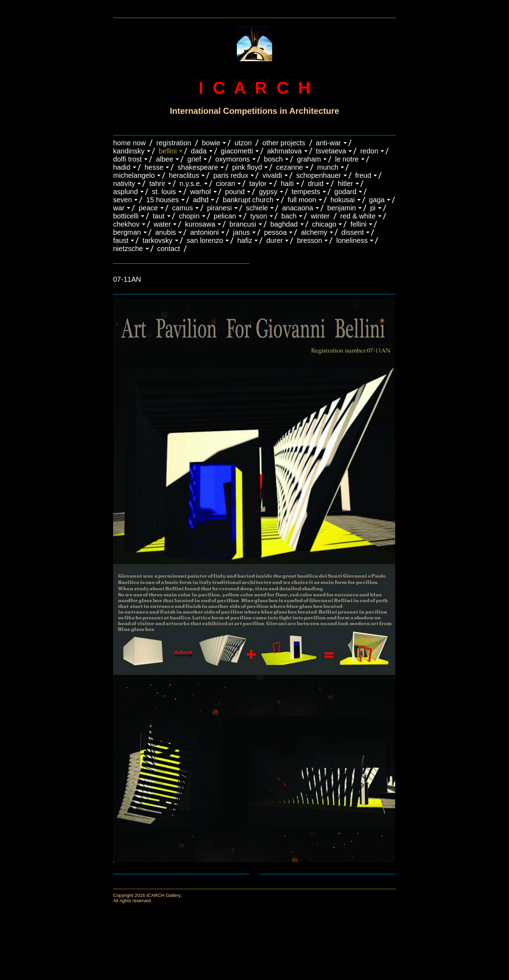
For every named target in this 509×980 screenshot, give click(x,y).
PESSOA (276, 232)
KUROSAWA (200, 224)
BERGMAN (127, 232)
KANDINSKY (129, 151)
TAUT (159, 216)
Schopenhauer (319, 175)
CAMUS (183, 208)
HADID (122, 167)
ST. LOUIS (164, 192)
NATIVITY (124, 183)
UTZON (243, 143)
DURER (274, 240)
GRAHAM (309, 159)
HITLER (345, 183)
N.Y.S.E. (191, 183)
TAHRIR (157, 183)
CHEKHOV (126, 224)
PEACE (148, 208)
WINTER (320, 216)
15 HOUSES (162, 200)
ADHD (201, 200)
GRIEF (194, 159)
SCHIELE (257, 208)
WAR (119, 208)
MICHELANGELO (134, 175)
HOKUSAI (343, 200)
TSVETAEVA (331, 151)
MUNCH (328, 167)
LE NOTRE (347, 159)
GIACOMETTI (237, 151)
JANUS (241, 232)
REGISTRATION (174, 143)
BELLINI (168, 151)
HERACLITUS (184, 175)
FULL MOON (302, 200)
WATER (162, 224)
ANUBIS (166, 232)
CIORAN (226, 183)
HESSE (154, 167)
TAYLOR (258, 183)
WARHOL (201, 192)
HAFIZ (245, 240)
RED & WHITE (358, 216)
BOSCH (273, 159)
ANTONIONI (204, 232)
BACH (289, 216)
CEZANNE (289, 167)
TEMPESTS (306, 192)
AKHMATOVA (285, 151)
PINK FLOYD (247, 167)
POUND (235, 192)
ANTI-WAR (329, 143)
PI (373, 208)
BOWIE (211, 143)
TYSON (259, 216)
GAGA (377, 200)
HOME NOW (129, 143)
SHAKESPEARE (198, 167)
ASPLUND (125, 192)
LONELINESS (352, 240)
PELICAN (225, 216)
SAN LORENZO (205, 240)
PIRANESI (220, 208)
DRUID (316, 183)
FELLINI (358, 224)
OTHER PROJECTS (284, 143)
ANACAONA (298, 208)
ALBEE (165, 159)
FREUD (363, 175)
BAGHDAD (284, 224)
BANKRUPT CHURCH (248, 200)
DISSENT (353, 232)
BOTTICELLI (126, 216)
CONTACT (169, 249)
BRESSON (309, 240)
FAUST (121, 240)
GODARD (345, 192)
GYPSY (268, 192)
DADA (199, 151)
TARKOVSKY (157, 240)
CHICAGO (324, 224)
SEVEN (122, 200)
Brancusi (243, 224)
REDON (369, 151)
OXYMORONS (233, 159)
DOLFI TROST (127, 159)
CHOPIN (189, 216)
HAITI (287, 183)
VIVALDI (272, 175)
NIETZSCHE (128, 249)
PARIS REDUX (231, 175)
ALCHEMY (314, 232)
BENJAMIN (342, 208)
